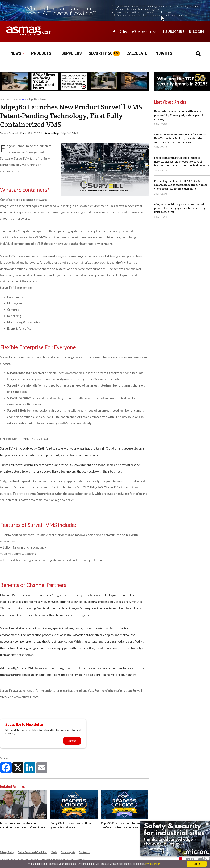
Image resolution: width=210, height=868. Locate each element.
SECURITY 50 (101, 53)
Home (15, 100)
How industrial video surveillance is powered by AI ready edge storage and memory (179, 115)
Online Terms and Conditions (33, 852)
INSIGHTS (163, 53)
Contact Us (85, 852)
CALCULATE (137, 53)
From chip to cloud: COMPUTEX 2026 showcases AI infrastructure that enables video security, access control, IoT (181, 185)
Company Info (68, 852)
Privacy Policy (7, 852)
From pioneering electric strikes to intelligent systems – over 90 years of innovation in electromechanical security (181, 162)
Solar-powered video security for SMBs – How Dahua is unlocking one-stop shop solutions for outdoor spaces (180, 138)
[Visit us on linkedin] (125, 31)
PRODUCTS (43, 53)
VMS (75, 133)
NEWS (17, 53)
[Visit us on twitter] (119, 31)
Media (54, 852)
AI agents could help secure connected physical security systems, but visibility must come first (180, 208)
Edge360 (66, 133)
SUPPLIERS (72, 53)
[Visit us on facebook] (114, 31)
